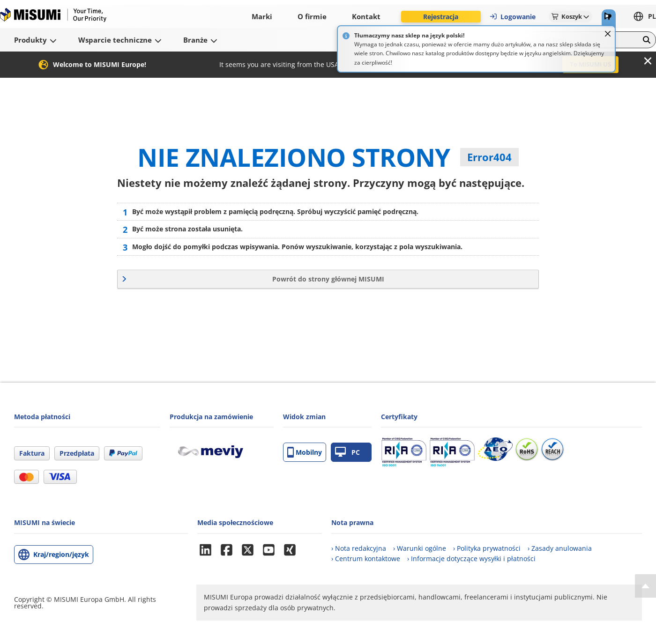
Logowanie (512, 17)
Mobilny (305, 452)
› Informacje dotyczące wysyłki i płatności (471, 559)
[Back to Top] (645, 586)
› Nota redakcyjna (359, 548)
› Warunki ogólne (420, 548)
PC (347, 452)
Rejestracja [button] (441, 17)
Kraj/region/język (61, 554)
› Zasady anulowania (560, 548)
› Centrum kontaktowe (366, 559)
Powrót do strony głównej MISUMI (328, 279)
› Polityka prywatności (487, 548)
